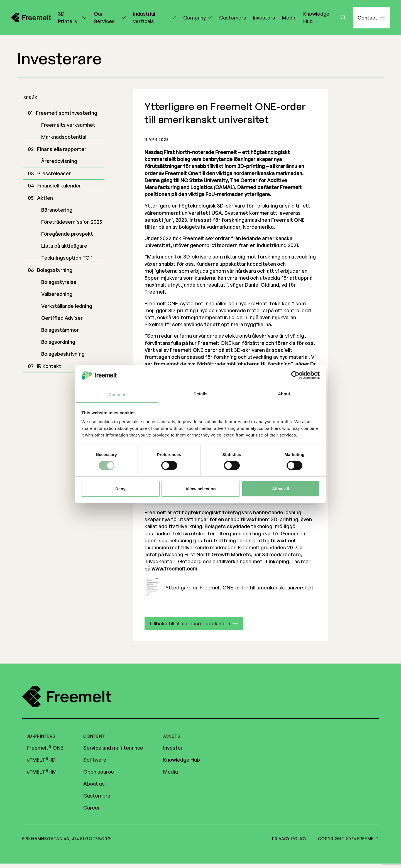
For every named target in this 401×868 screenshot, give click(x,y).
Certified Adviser (62, 318)
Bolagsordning (58, 342)
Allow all (281, 489)
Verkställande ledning (67, 306)
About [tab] (284, 394)
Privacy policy (290, 839)
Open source (99, 772)
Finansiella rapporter (62, 149)
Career (92, 808)
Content (94, 736)
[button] (371, 18)
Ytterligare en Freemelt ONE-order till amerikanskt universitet (229, 588)
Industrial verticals (151, 17)
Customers (233, 18)
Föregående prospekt (67, 234)
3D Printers (69, 17)
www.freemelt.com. (175, 569)
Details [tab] (200, 394)
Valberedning (57, 294)
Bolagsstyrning (55, 270)
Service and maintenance (113, 748)
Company (195, 18)
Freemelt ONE (45, 748)
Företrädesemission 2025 (72, 222)
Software (95, 760)
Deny (120, 489)
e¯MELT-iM (42, 772)
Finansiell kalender (59, 186)
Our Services (107, 17)
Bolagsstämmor (60, 330)
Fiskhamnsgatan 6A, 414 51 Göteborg (67, 839)
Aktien (45, 198)
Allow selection (200, 489)
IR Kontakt (49, 366)
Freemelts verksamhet (68, 125)
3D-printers (41, 736)
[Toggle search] (343, 18)
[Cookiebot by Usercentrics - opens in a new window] (295, 375)
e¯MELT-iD (41, 760)
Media (289, 18)
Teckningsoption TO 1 (67, 258)
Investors (264, 18)
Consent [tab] (117, 395)
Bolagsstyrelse (59, 282)
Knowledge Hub (316, 17)
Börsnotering (57, 210)
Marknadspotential (64, 137)
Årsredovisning (59, 161)
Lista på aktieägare (64, 246)
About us (94, 784)
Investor (173, 748)
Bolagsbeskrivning (63, 354)
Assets (172, 736)
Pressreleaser (54, 173)
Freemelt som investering (67, 113)
